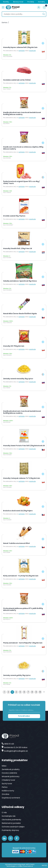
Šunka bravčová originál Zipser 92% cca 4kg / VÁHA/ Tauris (22, 182)
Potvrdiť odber (24, 716)
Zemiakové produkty (11, 769)
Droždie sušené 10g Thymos (14, 216)
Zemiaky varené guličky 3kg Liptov (17, 675)
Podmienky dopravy (10, 830)
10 (40, 692)
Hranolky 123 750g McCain (14, 346)
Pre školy (31, 2)
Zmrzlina (5, 794)
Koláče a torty (8, 791)
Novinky (6, 2)
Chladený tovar (8, 780)
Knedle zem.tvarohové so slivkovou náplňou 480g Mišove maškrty (23, 148)
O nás (4, 813)
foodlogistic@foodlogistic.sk (16, 751)
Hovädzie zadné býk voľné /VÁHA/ (17, 80)
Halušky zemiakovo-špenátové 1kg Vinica (20, 281)
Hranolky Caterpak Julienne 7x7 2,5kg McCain (22, 478)
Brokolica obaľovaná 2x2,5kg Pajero (18, 511)
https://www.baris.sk (26, 866)
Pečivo (5, 787)
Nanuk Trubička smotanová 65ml (16, 543)
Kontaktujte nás (9, 816)
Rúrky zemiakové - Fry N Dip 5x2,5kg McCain (21, 576)
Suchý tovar (7, 784)
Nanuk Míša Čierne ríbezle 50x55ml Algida (20, 314)
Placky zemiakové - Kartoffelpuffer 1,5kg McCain (23, 643)
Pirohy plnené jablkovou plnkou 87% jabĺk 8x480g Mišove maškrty (23, 609)
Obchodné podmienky (11, 820)
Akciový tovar (18, 2)
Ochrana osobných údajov (13, 827)
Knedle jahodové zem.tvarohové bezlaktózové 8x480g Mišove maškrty (22, 113)
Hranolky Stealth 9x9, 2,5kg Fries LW (18, 249)
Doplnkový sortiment (11, 798)
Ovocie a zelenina (9, 773)
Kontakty (42, 2)
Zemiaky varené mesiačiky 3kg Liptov (18, 379)
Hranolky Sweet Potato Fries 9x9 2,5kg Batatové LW (24, 446)
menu (3, 7)
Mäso (4, 766)
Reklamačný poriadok (11, 823)
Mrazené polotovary (11, 776)
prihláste (22, 51)
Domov (5, 23)
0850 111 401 (9, 744)
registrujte (32, 51)
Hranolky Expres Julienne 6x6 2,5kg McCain (20, 47)
